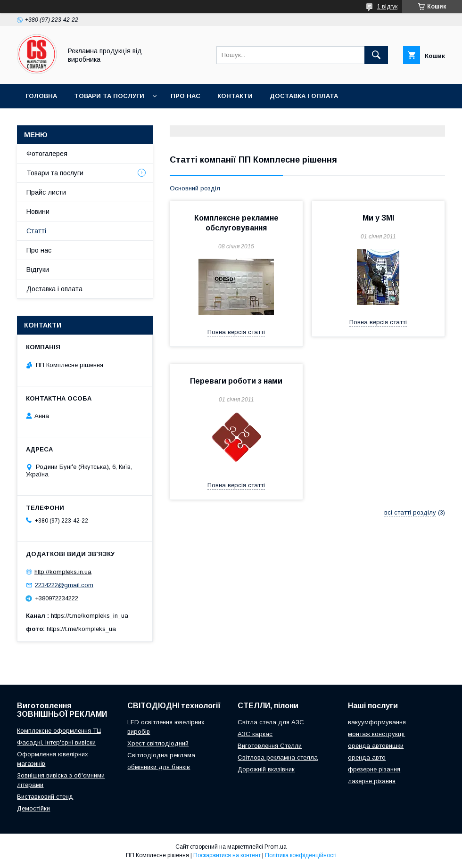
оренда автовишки (376, 746)
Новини (38, 212)
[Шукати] (376, 55)
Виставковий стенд (45, 797)
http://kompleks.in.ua (63, 571)
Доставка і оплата (304, 96)
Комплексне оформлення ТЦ (59, 731)
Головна (41, 96)
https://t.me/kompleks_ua (81, 629)
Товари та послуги (109, 96)
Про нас (186, 96)
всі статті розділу (410, 512)
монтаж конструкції (376, 734)
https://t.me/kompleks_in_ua (90, 616)
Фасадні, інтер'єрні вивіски (56, 742)
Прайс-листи (46, 192)
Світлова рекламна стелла (278, 757)
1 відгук (387, 7)
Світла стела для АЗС (271, 722)
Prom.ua (276, 847)
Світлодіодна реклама (161, 755)
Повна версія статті (236, 332)
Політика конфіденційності (301, 855)
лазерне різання (372, 781)
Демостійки (33, 808)
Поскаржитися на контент (227, 855)
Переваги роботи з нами (236, 381)
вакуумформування (377, 722)
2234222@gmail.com (64, 585)
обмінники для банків (159, 767)
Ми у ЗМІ (378, 218)
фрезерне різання (374, 769)
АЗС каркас (255, 734)
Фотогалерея (47, 154)
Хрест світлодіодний (158, 743)
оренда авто (367, 757)
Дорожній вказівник (266, 769)
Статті (36, 231)
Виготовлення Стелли (270, 746)
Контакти (235, 96)
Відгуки (38, 270)
